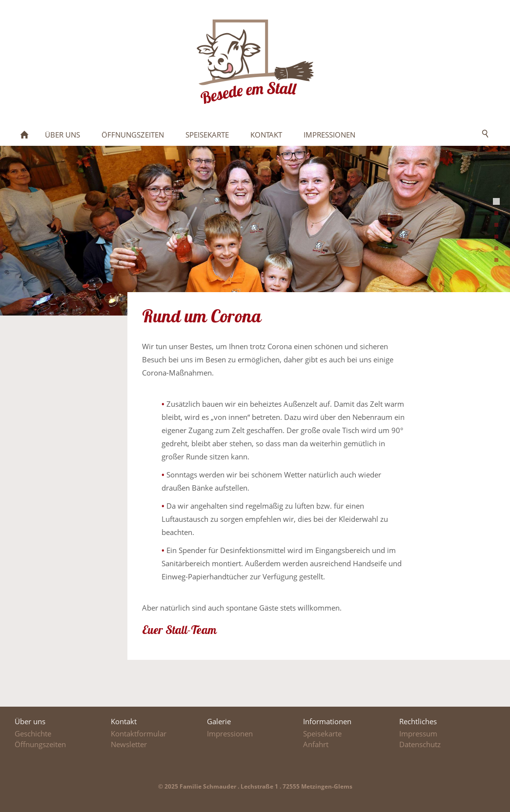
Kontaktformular (139, 733)
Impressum (418, 733)
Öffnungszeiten (40, 744)
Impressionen (230, 733)
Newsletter (129, 744)
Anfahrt (316, 744)
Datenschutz (420, 744)
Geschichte (33, 733)
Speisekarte (322, 733)
